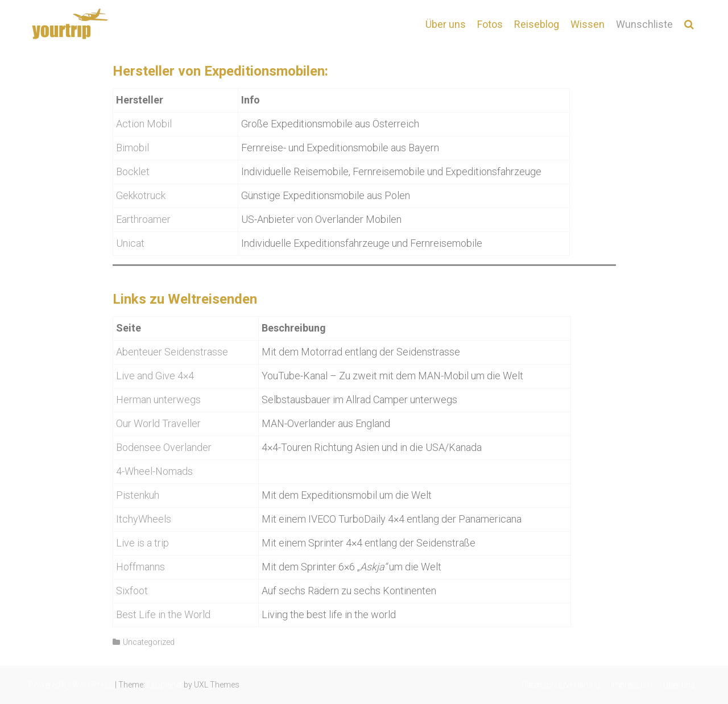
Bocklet (133, 171)
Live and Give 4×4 (155, 376)
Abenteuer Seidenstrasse (172, 352)
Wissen (588, 24)
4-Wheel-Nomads (154, 471)
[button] (689, 24)
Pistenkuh (138, 495)
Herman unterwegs (158, 399)
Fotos (490, 24)
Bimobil (133, 148)
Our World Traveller (158, 423)
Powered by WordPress (71, 685)
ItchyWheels (144, 519)
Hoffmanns (140, 567)
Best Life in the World (163, 614)
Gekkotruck (141, 195)
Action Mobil (144, 124)
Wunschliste (644, 24)
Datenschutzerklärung (561, 685)
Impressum (632, 685)
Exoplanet (164, 685)
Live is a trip (142, 543)
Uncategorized (149, 642)
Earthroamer (143, 219)
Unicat (130, 243)
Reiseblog (537, 24)
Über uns (446, 24)
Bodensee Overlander (164, 447)
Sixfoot (132, 591)
